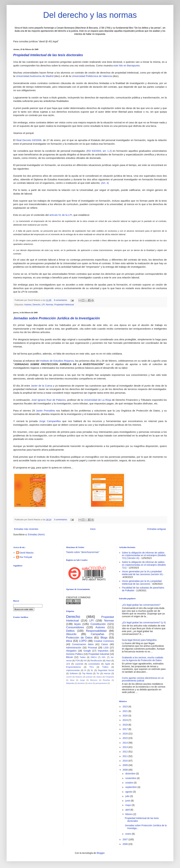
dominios (81, 683)
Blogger (100, 853)
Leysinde (79, 664)
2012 (125, 752)
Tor (98, 673)
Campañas (98, 634)
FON (78, 661)
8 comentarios (61, 300)
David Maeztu (27, 553)
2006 (125, 844)
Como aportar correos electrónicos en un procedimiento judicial (143, 679)
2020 (125, 716)
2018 (125, 725)
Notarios (79, 677)
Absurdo (71, 634)
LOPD (83, 641)
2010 (125, 761)
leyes (78, 624)
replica (99, 677)
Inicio (93, 529)
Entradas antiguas (157, 529)
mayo (128, 805)
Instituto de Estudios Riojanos (57, 361)
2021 (125, 711)
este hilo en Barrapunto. (127, 65)
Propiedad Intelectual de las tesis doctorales (48, 55)
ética (69, 641)
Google (87, 651)
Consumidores (75, 627)
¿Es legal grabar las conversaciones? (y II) (144, 622)
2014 (125, 743)
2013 (125, 747)
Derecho (36, 305)
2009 (125, 765)
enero (129, 834)
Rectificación (96, 661)
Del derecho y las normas (90, 15)
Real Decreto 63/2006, (29, 140)
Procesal (92, 648)
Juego (82, 680)
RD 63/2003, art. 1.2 (99, 151)
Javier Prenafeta (45, 411)
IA (85, 670)
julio (128, 796)
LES (68, 664)
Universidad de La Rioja (97, 400)
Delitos (70, 631)
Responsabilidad (96, 631)
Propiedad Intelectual (64, 305)
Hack (108, 661)
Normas (50, 305)
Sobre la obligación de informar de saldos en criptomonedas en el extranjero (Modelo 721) (144, 565)
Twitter (83, 657)
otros (90, 683)
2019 (125, 720)
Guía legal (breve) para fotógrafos (139, 640)
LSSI (106, 648)
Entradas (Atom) (36, 534)
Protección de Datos (79, 638)
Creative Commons (104, 641)
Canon (105, 644)
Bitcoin (70, 657)
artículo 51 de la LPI (61, 215)
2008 (125, 770)
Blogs (104, 638)
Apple (108, 664)
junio (128, 801)
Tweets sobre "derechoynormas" (83, 552)
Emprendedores (73, 667)
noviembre (131, 778)
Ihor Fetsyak (26, 557)
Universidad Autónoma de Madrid (35, 76)
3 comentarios (61, 520)
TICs (92, 667)
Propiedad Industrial (99, 654)
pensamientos (101, 683)
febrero (129, 814)
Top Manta (87, 673)
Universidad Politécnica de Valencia (92, 76)
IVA (85, 661)
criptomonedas (73, 670)
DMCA (94, 657)
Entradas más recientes (26, 529)
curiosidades (94, 664)
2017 (125, 729)
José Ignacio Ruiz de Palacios (49, 400)
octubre (130, 783)
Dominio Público (74, 654)
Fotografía (110, 677)
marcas (107, 673)
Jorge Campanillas (50, 421)
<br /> (39, 648)
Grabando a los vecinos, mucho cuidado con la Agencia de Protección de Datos (143, 659)
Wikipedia (70, 683)
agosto (129, 792)
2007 (125, 839)
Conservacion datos (83, 644)
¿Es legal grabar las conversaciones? (141, 605)
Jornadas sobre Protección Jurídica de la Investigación (57, 318)
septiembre (131, 787)
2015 (125, 738)
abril (128, 810)
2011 (125, 756)
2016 (125, 734)
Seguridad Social (106, 670)
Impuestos (103, 651)
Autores (28, 305)
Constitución (98, 624)
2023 (125, 707)
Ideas (72, 680)
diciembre (131, 774)
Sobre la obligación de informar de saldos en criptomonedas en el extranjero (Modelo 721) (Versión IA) (144, 555)
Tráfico (105, 667)
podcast (89, 677)
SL (92, 670)
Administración (74, 648)
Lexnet (69, 677)
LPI (43, 305)
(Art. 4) (105, 183)
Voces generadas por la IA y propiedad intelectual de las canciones (142, 582)
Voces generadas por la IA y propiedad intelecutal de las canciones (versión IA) (142, 573)
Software (74, 673)
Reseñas (106, 680)
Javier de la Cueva (42, 386)
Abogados (71, 651)
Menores (94, 680)
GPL (104, 657)
